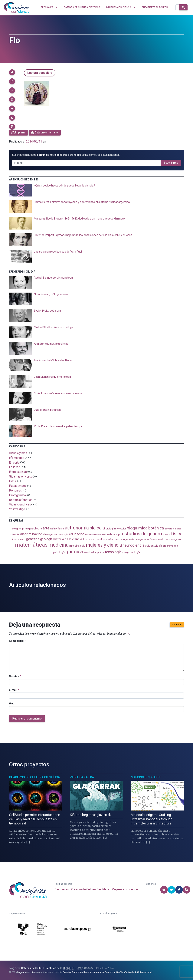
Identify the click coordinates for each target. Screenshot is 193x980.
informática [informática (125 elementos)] (115, 539)
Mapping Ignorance (146, 777)
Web (12, 703)
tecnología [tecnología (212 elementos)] (113, 552)
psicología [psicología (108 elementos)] (59, 552)
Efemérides (17, 458)
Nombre (15, 676)
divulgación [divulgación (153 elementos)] (51, 534)
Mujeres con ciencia (125, 889)
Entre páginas (18, 472)
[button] (12, 72)
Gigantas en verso (21, 477)
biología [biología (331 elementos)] (97, 528)
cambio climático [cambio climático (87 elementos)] (173, 529)
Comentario (17, 641)
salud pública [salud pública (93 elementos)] (98, 552)
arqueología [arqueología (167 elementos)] (34, 528)
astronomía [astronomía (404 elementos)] (77, 528)
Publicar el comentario (27, 718)
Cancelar (177, 625)
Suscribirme (171, 163)
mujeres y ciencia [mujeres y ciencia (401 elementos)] (104, 545)
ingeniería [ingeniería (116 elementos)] (128, 539)
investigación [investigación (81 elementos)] (175, 540)
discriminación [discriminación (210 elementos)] (31, 534)
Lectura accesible (40, 73)
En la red (15, 467)
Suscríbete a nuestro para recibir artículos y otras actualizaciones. (66, 155)
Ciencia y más (18, 453)
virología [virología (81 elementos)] (126, 553)
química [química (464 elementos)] (74, 551)
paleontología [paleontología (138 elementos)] (153, 546)
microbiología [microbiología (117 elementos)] (77, 546)
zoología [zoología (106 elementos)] (135, 552)
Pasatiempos (18, 486)
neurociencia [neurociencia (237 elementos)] (133, 545)
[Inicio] (17, 7)
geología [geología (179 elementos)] (46, 539)
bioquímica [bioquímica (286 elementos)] (137, 528)
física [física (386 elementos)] (177, 534)
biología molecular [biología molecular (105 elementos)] (116, 529)
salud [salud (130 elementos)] (87, 552)
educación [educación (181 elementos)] (77, 534)
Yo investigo (17, 509)
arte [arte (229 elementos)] (46, 528)
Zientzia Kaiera (82, 777)
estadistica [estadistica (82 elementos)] (101, 535)
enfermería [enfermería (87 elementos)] (90, 535)
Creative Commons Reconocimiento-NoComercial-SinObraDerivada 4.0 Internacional (107, 972)
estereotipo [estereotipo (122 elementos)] (114, 534)
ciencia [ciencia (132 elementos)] (15, 534)
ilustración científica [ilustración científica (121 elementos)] (95, 539)
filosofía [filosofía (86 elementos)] (166, 535)
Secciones (62, 889)
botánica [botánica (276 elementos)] (156, 528)
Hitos (13, 481)
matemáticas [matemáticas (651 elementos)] (31, 545)
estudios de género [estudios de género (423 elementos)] (142, 534)
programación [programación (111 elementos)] (170, 546)
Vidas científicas (20, 504)
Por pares (15, 490)
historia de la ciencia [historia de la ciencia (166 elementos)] (68, 539)
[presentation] (96, 190)
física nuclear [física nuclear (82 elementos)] (19, 540)
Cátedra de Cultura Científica (90, 889)
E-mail (14, 690)
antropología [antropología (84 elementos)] (18, 529)
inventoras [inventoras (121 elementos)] (162, 539)
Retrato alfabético (21, 500)
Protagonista (17, 495)
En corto (14, 462)
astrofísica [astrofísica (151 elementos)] (57, 528)
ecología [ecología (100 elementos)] (64, 534)
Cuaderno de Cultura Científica (34, 777)
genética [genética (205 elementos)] (33, 539)
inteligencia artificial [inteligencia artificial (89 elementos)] (145, 539)
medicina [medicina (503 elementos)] (59, 545)
